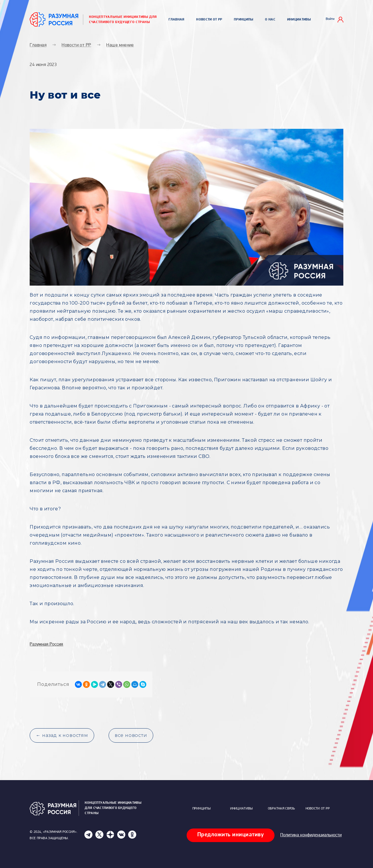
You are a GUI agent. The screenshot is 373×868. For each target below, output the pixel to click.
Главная (176, 20)
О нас (270, 20)
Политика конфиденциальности (311, 835)
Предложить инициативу (231, 835)
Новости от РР (209, 20)
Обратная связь (282, 809)
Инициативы (299, 20)
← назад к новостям (62, 735)
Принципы (244, 20)
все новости (131, 735)
